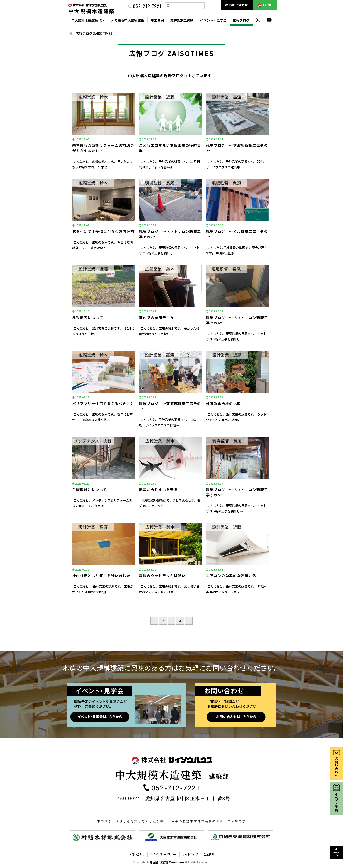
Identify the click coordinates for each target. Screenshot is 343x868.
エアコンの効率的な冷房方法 (231, 576)
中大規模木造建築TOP (88, 20)
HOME (265, 5)
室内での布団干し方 (156, 317)
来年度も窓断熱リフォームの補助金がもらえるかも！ (103, 148)
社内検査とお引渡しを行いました (101, 576)
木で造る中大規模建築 (128, 20)
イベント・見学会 (213, 20)
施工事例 (157, 20)
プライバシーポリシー (163, 854)
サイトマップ (190, 854)
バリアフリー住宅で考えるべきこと (103, 403)
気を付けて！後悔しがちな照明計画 (103, 231)
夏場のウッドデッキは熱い (162, 576)
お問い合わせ (236, 5)
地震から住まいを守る (158, 489)
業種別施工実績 (182, 20)
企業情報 (209, 854)
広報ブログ (241, 20)
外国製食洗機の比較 (223, 403)
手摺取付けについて (90, 489)
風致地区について (88, 317)
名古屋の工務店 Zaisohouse (167, 862)
